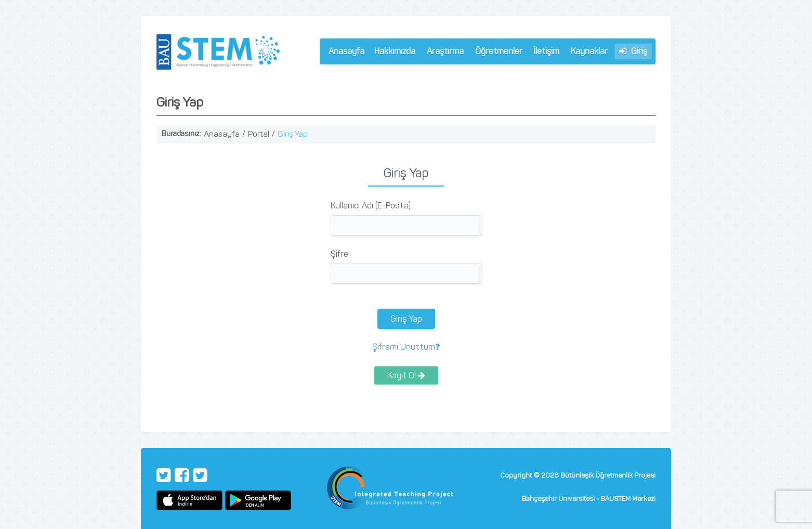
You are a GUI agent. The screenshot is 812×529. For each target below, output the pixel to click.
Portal (259, 134)
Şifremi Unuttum (406, 347)
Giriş (633, 51)
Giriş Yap (293, 134)
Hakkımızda (392, 53)
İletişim (547, 51)
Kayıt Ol (406, 375)
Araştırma (443, 53)
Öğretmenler (496, 53)
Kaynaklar (589, 51)
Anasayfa (346, 51)
